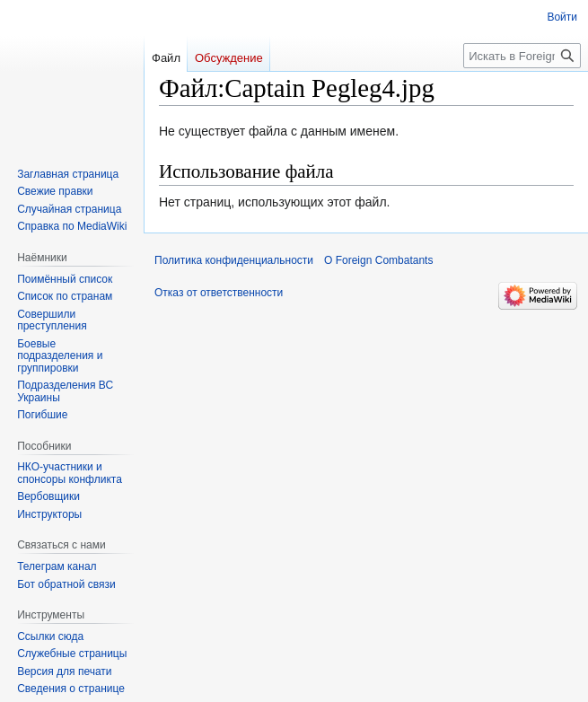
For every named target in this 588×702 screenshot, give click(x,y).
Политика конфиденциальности (234, 260)
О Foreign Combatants (378, 260)
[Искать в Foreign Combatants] (522, 56)
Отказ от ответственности (219, 293)
